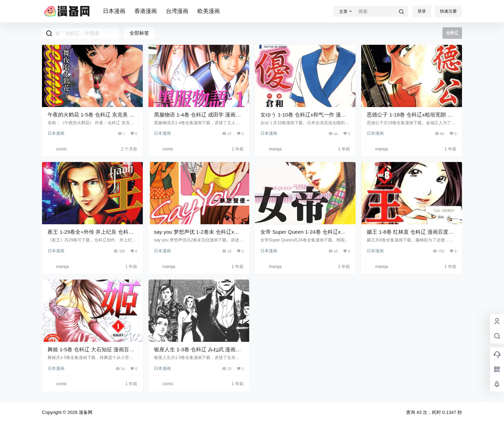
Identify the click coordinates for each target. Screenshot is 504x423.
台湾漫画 (177, 11)
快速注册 (448, 11)
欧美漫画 (209, 11)
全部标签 (139, 33)
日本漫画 (114, 11)
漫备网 (85, 412)
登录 (422, 11)
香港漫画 (146, 11)
